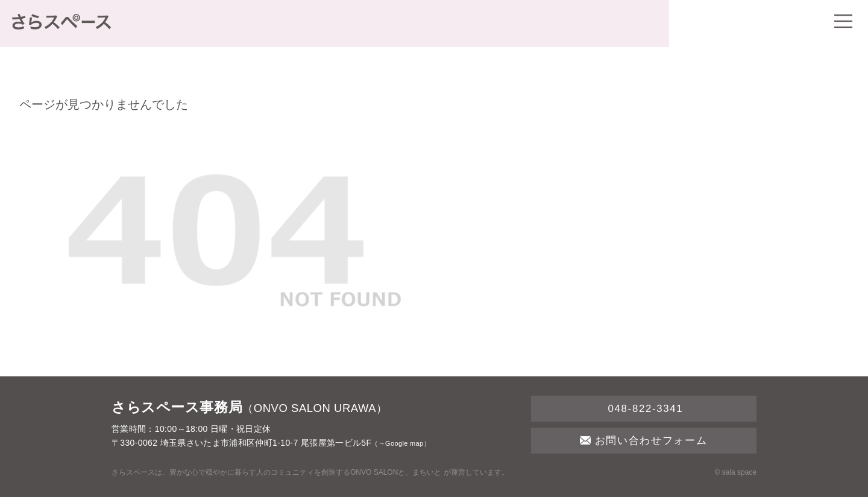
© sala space (735, 472)
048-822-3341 (643, 409)
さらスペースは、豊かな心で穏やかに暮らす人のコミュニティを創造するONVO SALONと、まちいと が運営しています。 (310, 472)
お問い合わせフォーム (643, 441)
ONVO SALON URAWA (315, 408)
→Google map (401, 443)
